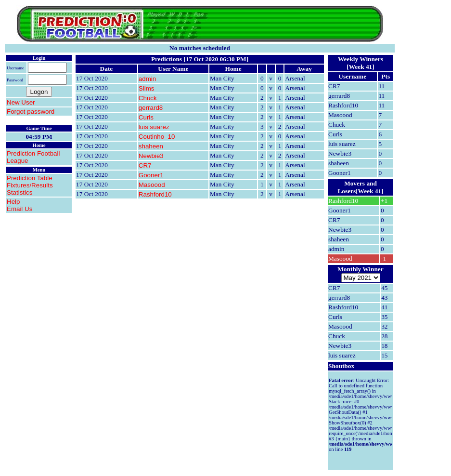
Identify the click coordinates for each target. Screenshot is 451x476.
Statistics (19, 192)
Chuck (148, 98)
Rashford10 (155, 194)
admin (147, 79)
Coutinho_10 (157, 137)
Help (13, 202)
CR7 (145, 165)
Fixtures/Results (30, 185)
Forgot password (31, 112)
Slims (147, 88)
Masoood (152, 185)
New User (21, 102)
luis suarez (154, 127)
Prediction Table (30, 178)
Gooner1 (151, 175)
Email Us (19, 209)
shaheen (151, 146)
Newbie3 (151, 156)
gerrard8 (151, 108)
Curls (146, 117)
